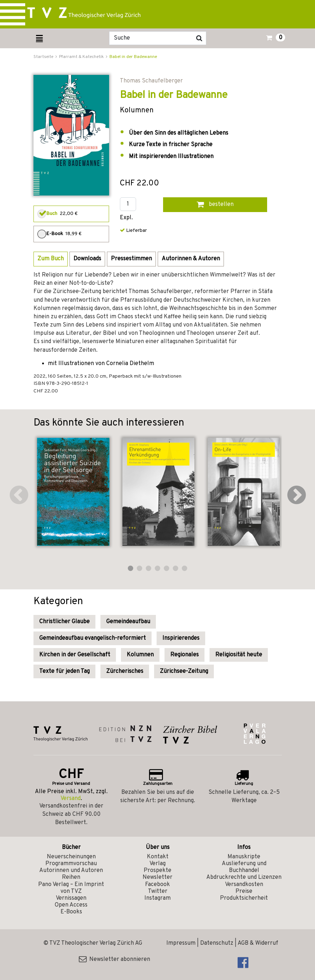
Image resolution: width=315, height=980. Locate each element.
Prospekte (157, 871)
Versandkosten (244, 885)
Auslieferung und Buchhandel (244, 867)
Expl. (126, 218)
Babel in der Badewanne (133, 57)
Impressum (181, 943)
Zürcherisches (125, 671)
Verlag (157, 864)
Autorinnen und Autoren (71, 871)
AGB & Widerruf (258, 943)
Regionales (184, 655)
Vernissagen (71, 898)
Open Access (71, 905)
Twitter (158, 891)
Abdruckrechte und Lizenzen (244, 877)
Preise (244, 891)
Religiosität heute (239, 655)
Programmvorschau (71, 864)
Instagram (157, 898)
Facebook (157, 885)
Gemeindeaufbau (128, 622)
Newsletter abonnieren (114, 959)
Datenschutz (217, 943)
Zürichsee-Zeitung (184, 671)
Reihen (71, 877)
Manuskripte (244, 857)
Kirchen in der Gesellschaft (75, 655)
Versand (71, 799)
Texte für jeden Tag (64, 671)
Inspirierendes (181, 638)
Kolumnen (140, 655)
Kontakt (158, 857)
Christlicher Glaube (64, 622)
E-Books (71, 912)
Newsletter (157, 877)
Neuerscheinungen (71, 857)
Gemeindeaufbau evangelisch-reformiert (93, 638)
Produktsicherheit (244, 898)
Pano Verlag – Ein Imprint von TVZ (71, 888)
